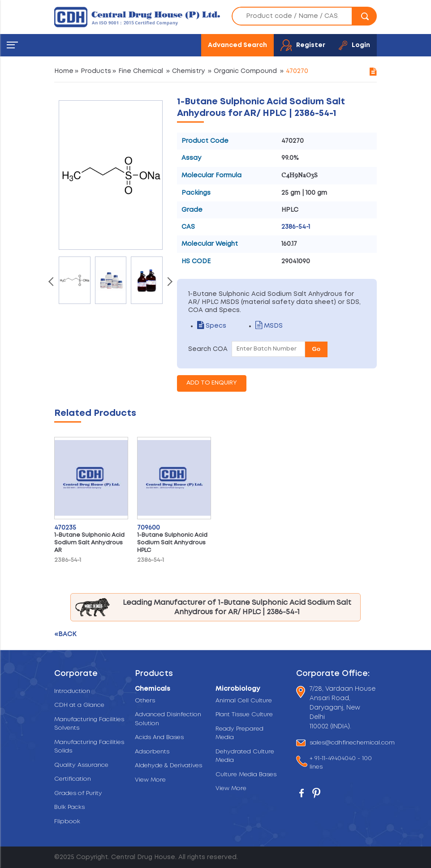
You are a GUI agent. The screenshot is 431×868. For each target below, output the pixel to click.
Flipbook (67, 822)
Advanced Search (237, 45)
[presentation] (52, 282)
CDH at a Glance (79, 705)
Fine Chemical (141, 71)
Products (96, 71)
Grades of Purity (78, 793)
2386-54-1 (296, 227)
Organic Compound (245, 71)
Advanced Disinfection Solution (168, 719)
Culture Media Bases (246, 775)
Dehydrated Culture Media (245, 756)
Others (145, 701)
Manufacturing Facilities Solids (89, 747)
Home (64, 71)
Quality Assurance (81, 765)
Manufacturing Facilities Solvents (89, 724)
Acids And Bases (159, 738)
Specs (212, 326)
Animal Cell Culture (244, 701)
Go (317, 349)
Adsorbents (152, 752)
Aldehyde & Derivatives (168, 766)
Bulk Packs (69, 807)
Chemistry (188, 71)
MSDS (269, 326)
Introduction (72, 691)
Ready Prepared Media (239, 733)
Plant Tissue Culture (244, 715)
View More (150, 780)
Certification (73, 779)
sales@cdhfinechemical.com (352, 743)
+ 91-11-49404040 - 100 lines (341, 763)
